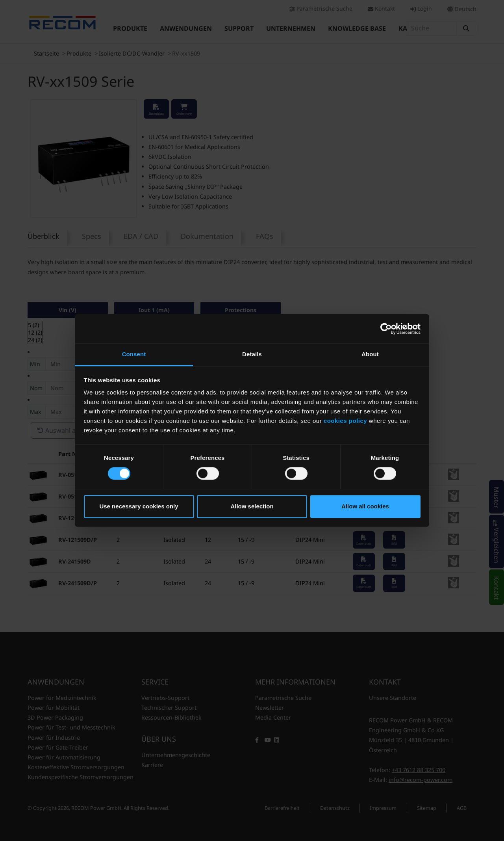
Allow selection (252, 506)
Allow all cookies (365, 506)
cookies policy (345, 421)
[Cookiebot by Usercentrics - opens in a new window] (386, 329)
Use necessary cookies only (139, 506)
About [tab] (370, 354)
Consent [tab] (134, 354)
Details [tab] (252, 354)
